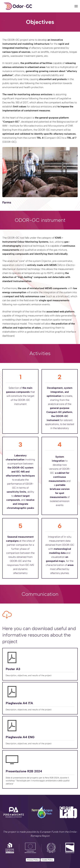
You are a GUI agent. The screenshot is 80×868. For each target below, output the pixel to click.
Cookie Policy (47, 860)
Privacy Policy (33, 860)
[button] (76, 6)
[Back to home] (18, 6)
